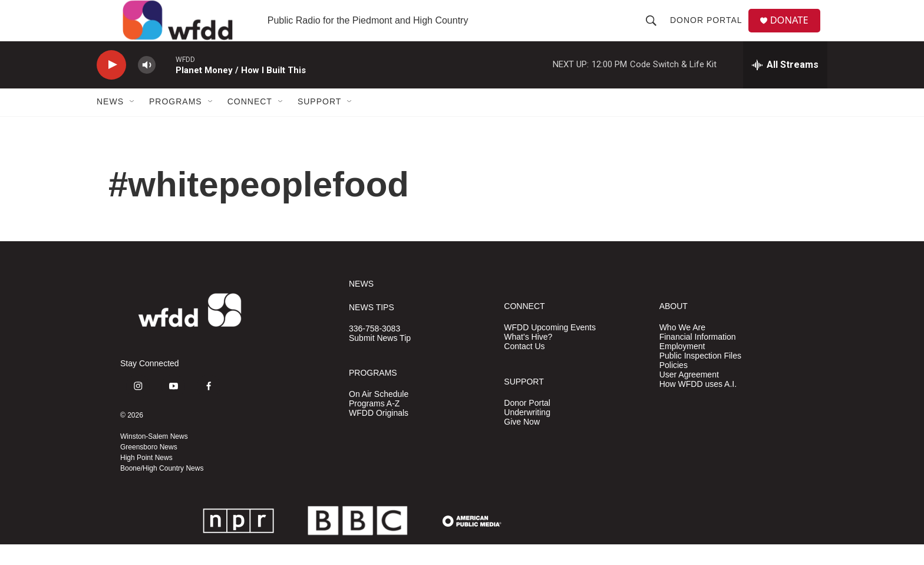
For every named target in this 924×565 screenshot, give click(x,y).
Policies (674, 386)
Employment (682, 367)
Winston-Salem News (154, 457)
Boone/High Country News (162, 489)
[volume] (147, 86)
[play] (111, 86)
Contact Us (524, 367)
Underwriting (527, 433)
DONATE (795, 31)
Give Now (522, 443)
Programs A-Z (374, 424)
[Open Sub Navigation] (133, 123)
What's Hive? (528, 358)
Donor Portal (710, 31)
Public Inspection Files (700, 377)
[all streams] (785, 86)
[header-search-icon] (655, 31)
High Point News (146, 478)
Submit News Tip (380, 359)
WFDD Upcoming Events (550, 348)
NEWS (361, 305)
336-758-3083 (374, 349)
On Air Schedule (379, 415)
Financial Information (698, 358)
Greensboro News (149, 468)
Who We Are (682, 348)
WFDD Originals (379, 434)
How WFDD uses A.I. (698, 405)
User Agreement (689, 395)
